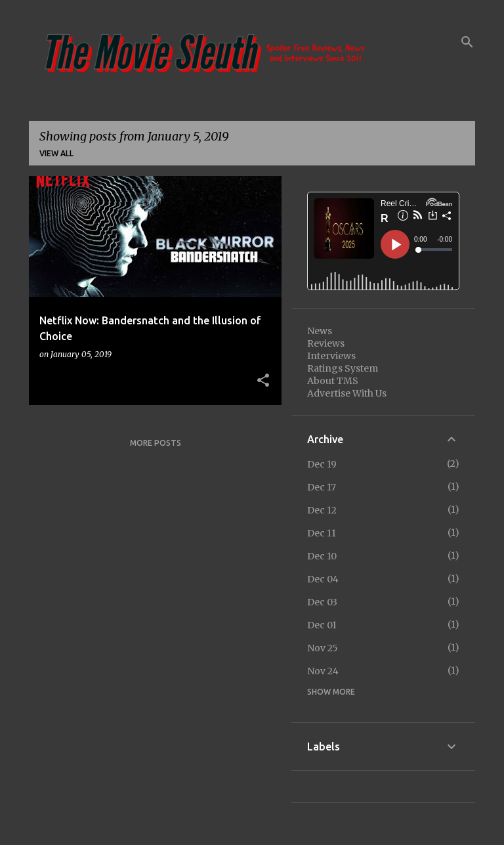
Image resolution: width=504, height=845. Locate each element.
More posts (156, 443)
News (320, 331)
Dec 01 (322, 625)
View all (56, 153)
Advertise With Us (347, 393)
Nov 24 (323, 671)
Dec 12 (322, 510)
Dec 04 (323, 579)
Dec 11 (322, 533)
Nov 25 (323, 648)
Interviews (331, 356)
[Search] (467, 42)
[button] (263, 381)
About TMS (333, 381)
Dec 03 (322, 602)
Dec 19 (322, 464)
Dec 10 (322, 556)
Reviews (326, 343)
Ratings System (343, 368)
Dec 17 (322, 487)
